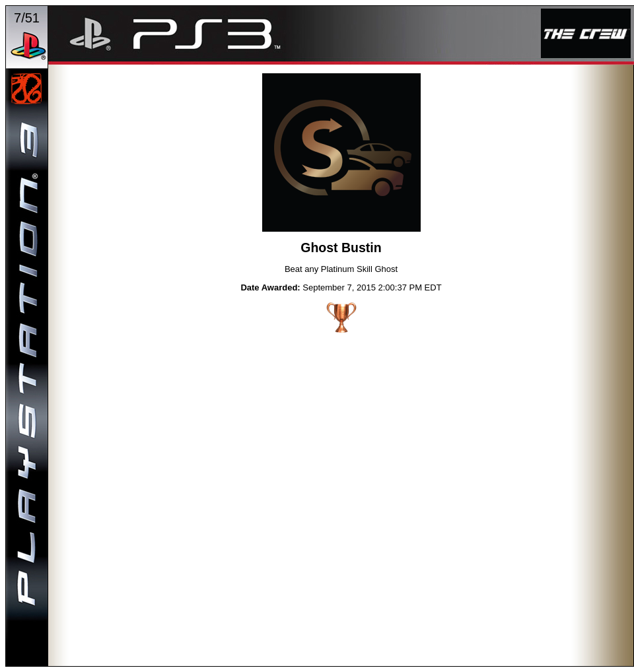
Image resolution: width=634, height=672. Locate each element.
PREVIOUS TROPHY (236, 154)
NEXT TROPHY (447, 154)
